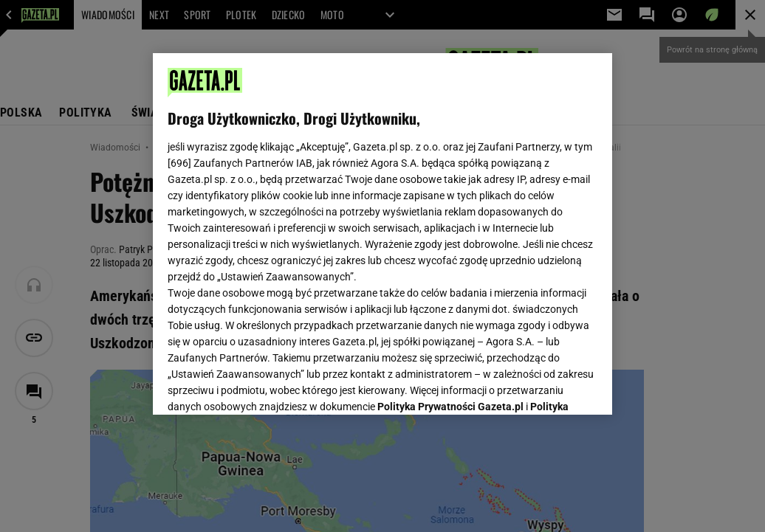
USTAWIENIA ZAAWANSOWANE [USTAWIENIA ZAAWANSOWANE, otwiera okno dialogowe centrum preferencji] (265, 385)
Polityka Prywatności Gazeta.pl (450, 219)
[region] (382, 234)
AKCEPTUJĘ (548, 386)
